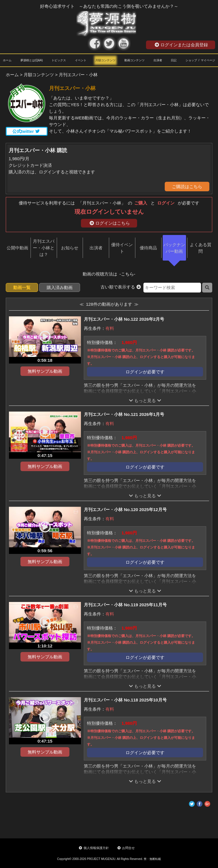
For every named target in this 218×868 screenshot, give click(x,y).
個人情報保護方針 (94, 848)
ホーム (7, 60)
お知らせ (70, 248)
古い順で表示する (121, 287)
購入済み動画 (60, 287)
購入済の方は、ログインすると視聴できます (52, 172)
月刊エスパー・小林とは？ (44, 248)
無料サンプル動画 (45, 371)
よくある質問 (201, 248)
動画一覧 (22, 287)
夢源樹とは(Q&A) (32, 60)
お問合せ (126, 848)
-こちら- (127, 274)
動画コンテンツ (134, 60)
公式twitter (26, 131)
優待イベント (122, 248)
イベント (81, 60)
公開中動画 (17, 248)
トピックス (59, 60)
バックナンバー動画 (174, 248)
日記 (174, 60)
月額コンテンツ (105, 60)
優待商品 (148, 248)
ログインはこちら (110, 223)
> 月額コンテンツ (37, 75)
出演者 (158, 60)
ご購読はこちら (187, 187)
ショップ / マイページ (200, 60)
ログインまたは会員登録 (181, 45)
